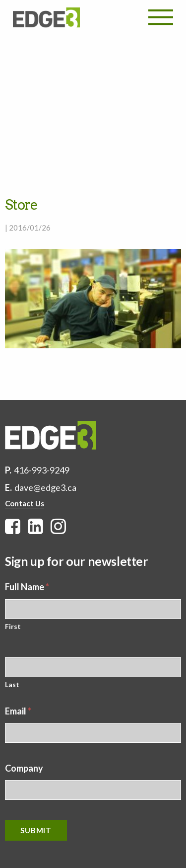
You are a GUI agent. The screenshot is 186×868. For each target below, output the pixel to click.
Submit (36, 830)
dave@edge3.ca (45, 487)
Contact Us (25, 503)
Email (18, 711)
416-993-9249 (42, 470)
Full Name (27, 587)
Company (24, 768)
